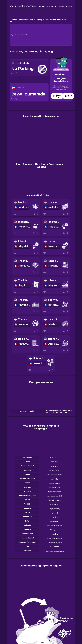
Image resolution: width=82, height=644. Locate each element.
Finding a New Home (53, 20)
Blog (48, 6)
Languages (41, 6)
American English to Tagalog (31, 20)
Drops (34, 6)
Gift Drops (69, 6)
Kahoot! (54, 6)
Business (61, 6)
